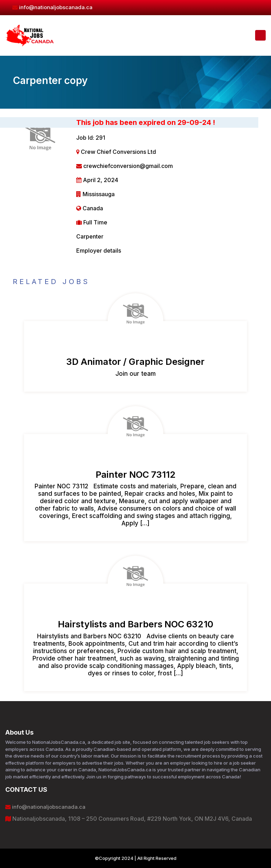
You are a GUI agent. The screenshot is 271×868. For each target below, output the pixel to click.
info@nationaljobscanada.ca (52, 7)
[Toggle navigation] (260, 35)
